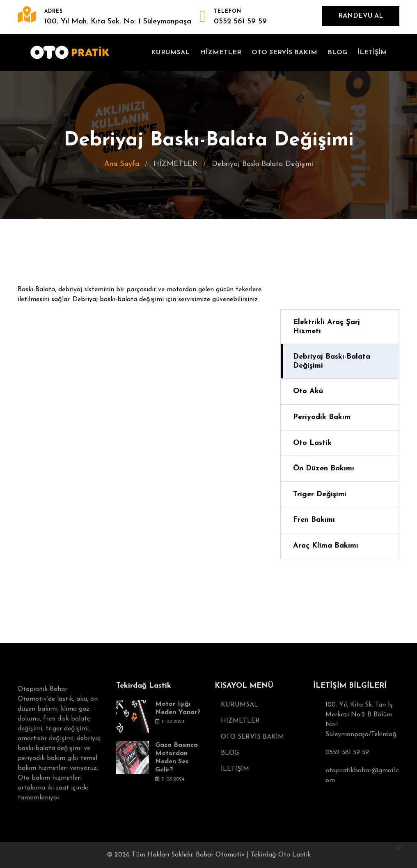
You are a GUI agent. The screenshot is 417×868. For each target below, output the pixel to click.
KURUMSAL (170, 53)
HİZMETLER (221, 53)
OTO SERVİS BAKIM (284, 53)
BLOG (337, 53)
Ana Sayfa (122, 164)
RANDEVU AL (361, 16)
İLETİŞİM (372, 53)
